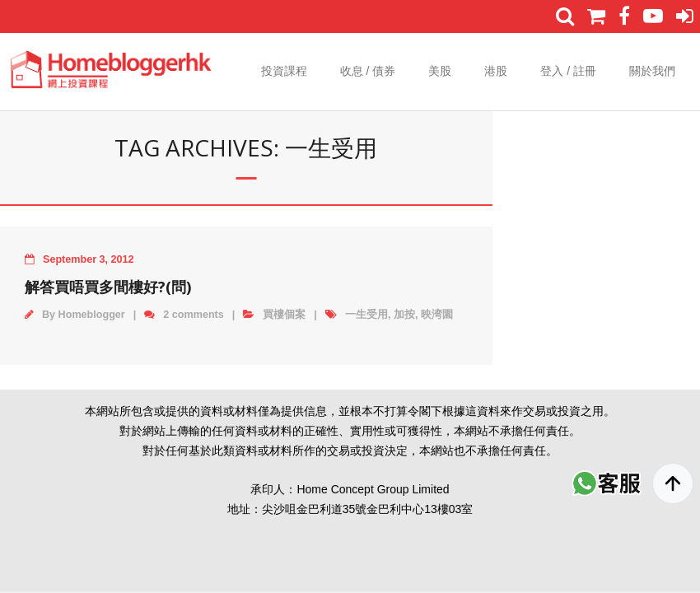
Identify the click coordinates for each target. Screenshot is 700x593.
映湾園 (437, 315)
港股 (496, 71)
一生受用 (366, 315)
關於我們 (652, 71)
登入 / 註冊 (568, 71)
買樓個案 (284, 315)
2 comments (194, 315)
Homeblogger (92, 315)
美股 (440, 71)
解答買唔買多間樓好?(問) (108, 287)
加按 (404, 315)
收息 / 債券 (368, 71)
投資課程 (284, 71)
